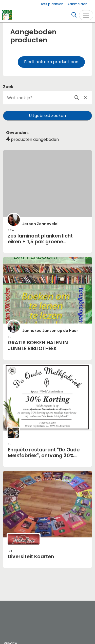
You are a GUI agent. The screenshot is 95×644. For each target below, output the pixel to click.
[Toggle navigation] (86, 15)
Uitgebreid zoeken (47, 116)
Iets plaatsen (52, 4)
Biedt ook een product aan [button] (51, 62)
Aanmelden (77, 4)
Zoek (8, 87)
